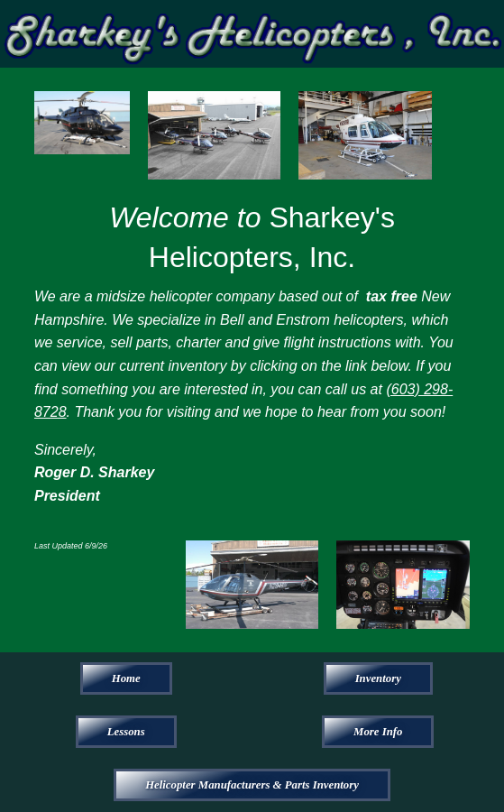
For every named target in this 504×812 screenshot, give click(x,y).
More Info (378, 732)
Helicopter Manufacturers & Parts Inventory (252, 785)
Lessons (126, 732)
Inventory (378, 678)
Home (126, 678)
